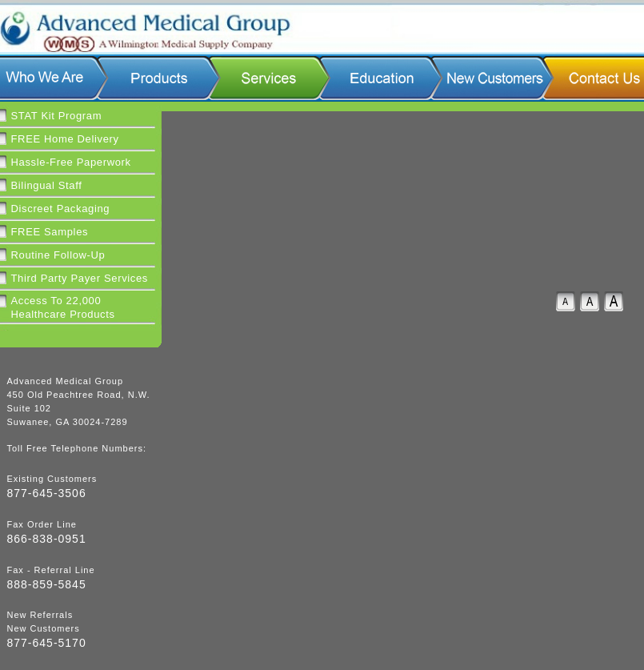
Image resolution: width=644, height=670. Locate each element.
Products (158, 78)
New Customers (491, 78)
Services (268, 78)
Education (380, 78)
